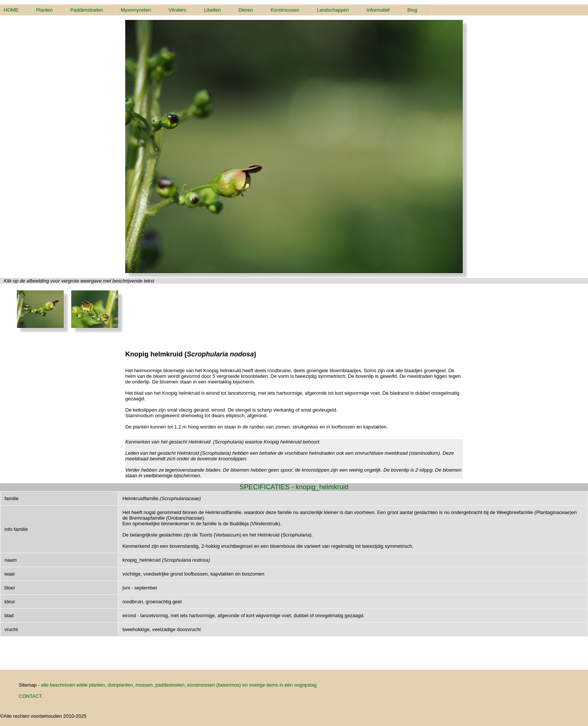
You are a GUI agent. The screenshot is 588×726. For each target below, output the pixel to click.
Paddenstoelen (87, 10)
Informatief (378, 10)
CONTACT (30, 696)
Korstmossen (285, 10)
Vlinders (177, 10)
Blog (412, 10)
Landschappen (333, 10)
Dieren (246, 10)
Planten (44, 10)
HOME (11, 10)
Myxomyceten (136, 10)
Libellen (212, 10)
